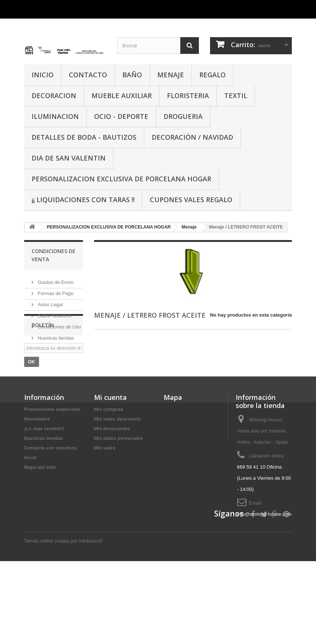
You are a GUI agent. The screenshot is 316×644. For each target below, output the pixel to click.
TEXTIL (236, 96)
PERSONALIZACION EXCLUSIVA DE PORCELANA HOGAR (121, 179)
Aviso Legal (50, 302)
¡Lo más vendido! (44, 487)
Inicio (30, 516)
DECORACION (54, 96)
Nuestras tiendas (55, 335)
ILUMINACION (55, 116)
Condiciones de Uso (59, 324)
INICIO (43, 75)
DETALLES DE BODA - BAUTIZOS (84, 137)
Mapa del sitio (40, 525)
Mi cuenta (110, 455)
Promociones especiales (52, 467)
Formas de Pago (55, 290)
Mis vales (105, 506)
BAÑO (132, 75)
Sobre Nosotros (54, 313)
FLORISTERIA (188, 96)
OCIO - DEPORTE (121, 116)
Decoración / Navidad (192, 137)
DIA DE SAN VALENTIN (69, 158)
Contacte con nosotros (51, 506)
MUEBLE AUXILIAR (122, 96)
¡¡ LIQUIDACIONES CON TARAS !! (83, 200)
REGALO (212, 75)
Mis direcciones (112, 487)
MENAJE (171, 75)
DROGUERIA (183, 116)
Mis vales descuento (117, 477)
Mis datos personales (119, 496)
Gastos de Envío (55, 279)
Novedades (37, 477)
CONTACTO (88, 75)
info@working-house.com (265, 572)
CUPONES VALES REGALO (191, 200)
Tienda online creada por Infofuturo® (63, 624)
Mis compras (109, 467)
